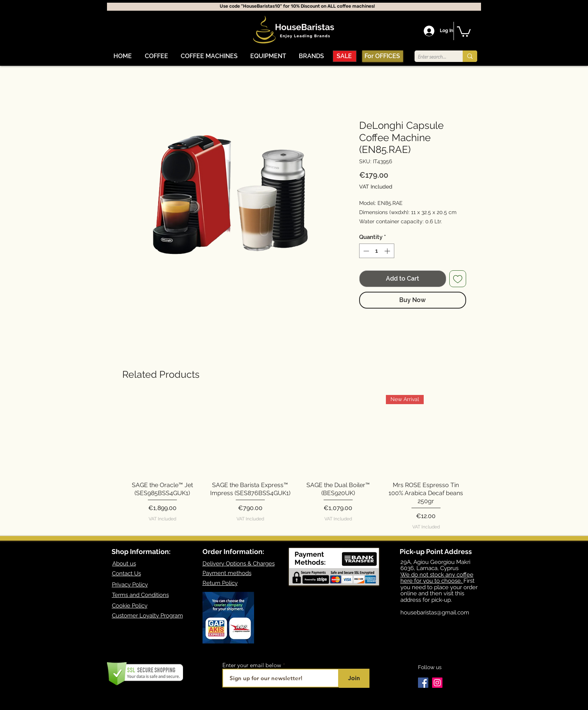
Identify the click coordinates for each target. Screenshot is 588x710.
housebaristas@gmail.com (435, 613)
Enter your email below (252, 665)
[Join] (354, 678)
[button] (156, 56)
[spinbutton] (377, 251)
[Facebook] (423, 683)
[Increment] (388, 251)
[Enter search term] (432, 57)
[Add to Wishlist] (458, 279)
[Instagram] (437, 683)
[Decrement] (365, 251)
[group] (294, 462)
